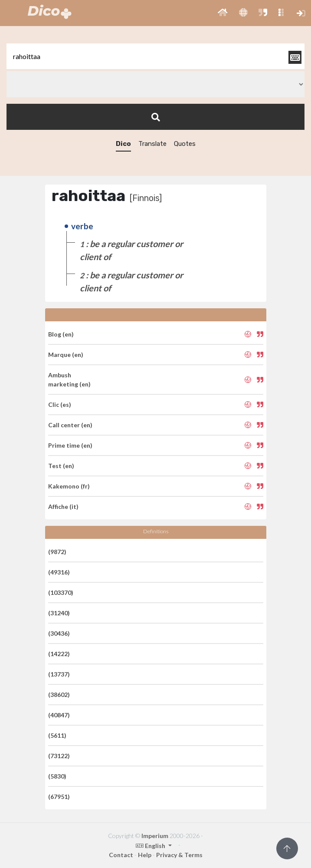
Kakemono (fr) (69, 486)
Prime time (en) (70, 445)
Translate (152, 144)
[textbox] (155, 56)
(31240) (59, 613)
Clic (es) (60, 404)
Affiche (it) (63, 507)
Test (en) (61, 466)
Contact (121, 855)
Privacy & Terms (179, 855)
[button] (223, 13)
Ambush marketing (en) (69, 380)
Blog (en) (61, 334)
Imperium (155, 836)
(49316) (59, 572)
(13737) (59, 674)
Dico (123, 144)
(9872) (57, 552)
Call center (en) (70, 425)
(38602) (59, 695)
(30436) (59, 633)
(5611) (57, 735)
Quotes (185, 144)
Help (145, 855)
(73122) (59, 756)
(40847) (59, 715)
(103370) (61, 592)
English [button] (151, 846)
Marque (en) (66, 355)
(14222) (59, 654)
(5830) (57, 776)
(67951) (59, 797)
